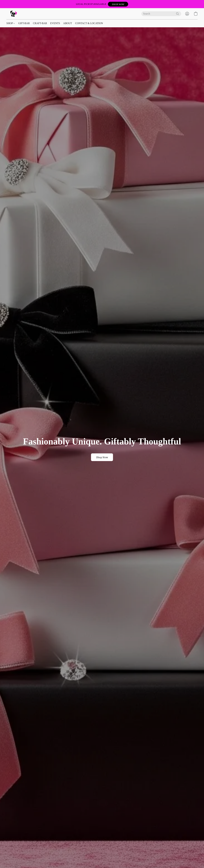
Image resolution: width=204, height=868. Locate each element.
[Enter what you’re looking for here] (161, 14)
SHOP (11, 23)
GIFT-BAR (24, 23)
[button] (118, 4)
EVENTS (55, 23)
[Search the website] (178, 14)
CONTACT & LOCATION (89, 23)
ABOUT (67, 23)
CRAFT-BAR (40, 23)
